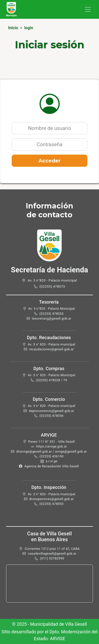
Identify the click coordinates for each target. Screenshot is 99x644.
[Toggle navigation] (88, 9)
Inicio (13, 28)
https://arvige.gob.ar (52, 446)
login (29, 28)
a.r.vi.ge (51, 461)
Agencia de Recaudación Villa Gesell (52, 466)
